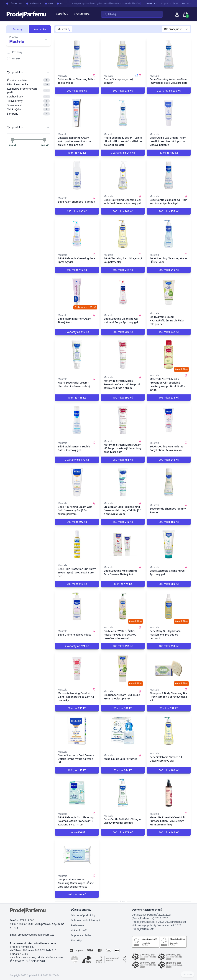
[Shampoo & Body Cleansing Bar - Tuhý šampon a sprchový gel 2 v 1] (169, 669)
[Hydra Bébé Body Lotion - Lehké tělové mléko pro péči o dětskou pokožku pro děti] (123, 113)
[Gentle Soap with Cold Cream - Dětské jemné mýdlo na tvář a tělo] (77, 731)
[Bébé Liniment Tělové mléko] (77, 606)
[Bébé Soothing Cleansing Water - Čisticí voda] (169, 234)
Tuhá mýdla (29, 109)
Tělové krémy (29, 101)
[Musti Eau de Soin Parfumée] (123, 731)
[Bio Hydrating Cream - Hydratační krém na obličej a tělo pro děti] (169, 292)
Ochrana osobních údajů (85, 920)
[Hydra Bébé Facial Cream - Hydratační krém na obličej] (77, 354)
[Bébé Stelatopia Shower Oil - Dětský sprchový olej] (169, 731)
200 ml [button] (77, 91)
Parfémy (62, 14)
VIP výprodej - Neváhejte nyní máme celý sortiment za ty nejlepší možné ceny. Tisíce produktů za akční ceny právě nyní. (118, 3)
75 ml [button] (123, 708)
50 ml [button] (123, 770)
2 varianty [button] (169, 91)
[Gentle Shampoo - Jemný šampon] (123, 55)
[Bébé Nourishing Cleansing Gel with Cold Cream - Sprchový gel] (123, 175)
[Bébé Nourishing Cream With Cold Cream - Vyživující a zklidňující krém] (77, 482)
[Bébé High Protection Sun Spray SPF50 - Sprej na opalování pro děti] (77, 544)
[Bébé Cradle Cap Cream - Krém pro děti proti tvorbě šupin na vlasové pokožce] (169, 113)
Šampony (29, 114)
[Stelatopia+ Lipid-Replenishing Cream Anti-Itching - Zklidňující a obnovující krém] (123, 482)
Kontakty (186, 4)
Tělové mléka (29, 105)
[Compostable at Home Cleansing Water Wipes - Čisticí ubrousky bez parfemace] (77, 855)
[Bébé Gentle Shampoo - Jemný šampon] (169, 482)
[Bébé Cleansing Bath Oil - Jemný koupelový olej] (123, 234)
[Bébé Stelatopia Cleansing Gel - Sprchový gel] (77, 234)
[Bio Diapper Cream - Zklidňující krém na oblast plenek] (123, 669)
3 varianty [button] (123, 153)
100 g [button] (77, 770)
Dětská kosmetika (29, 84)
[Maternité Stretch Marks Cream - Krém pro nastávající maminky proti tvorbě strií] (123, 420)
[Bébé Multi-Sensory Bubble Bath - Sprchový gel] (77, 420)
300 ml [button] (123, 211)
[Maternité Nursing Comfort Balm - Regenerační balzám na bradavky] (77, 669)
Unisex (16, 58)
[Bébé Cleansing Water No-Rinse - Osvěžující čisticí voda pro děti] (169, 55)
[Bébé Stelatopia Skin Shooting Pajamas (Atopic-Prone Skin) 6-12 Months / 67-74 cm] (77, 793)
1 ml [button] (77, 832)
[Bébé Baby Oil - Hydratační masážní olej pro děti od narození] (169, 606)
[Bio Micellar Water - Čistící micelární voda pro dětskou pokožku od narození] (123, 606)
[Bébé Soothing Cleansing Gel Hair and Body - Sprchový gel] (123, 292)
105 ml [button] (169, 398)
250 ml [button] (123, 460)
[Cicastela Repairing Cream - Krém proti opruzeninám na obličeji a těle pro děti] (77, 113)
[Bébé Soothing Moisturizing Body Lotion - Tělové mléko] (169, 420)
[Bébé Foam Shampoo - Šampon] (77, 175)
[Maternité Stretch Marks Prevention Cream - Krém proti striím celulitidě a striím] (123, 354)
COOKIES (187, 975)
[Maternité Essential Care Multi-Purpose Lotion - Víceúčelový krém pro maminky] (169, 793)
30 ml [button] (77, 708)
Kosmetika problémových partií (29, 90)
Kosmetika (82, 14)
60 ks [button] (77, 894)
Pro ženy (17, 52)
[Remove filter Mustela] (70, 29)
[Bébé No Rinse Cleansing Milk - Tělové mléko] (77, 55)
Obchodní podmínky (83, 915)
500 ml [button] (123, 91)
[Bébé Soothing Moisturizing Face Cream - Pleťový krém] (123, 544)
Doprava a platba (170, 4)
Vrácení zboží (79, 930)
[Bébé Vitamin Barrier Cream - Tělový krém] (77, 292)
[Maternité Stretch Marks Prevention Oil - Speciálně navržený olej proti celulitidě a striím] (169, 354)
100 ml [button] (169, 646)
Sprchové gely (29, 97)
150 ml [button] (77, 211)
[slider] (12, 140)
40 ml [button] (77, 153)
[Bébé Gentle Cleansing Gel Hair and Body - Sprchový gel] (169, 175)
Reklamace (77, 925)
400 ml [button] (123, 646)
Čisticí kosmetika (29, 80)
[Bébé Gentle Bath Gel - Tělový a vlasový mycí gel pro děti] (123, 793)
